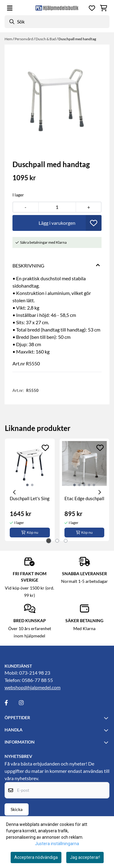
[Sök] (57, 22)
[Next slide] (99, 492)
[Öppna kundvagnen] (104, 8)
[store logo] (57, 8)
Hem (9, 39)
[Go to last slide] (15, 492)
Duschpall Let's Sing (30, 498)
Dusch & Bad (46, 39)
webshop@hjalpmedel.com (33, 687)
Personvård (24, 39)
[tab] (48, 541)
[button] (94, 223)
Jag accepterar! (85, 857)
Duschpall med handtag (77, 39)
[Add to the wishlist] (45, 448)
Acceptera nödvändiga (36, 857)
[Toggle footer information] (107, 718)
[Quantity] (57, 207)
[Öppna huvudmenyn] (10, 8)
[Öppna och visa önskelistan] (92, 8)
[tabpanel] (30, 490)
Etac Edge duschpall (84, 498)
